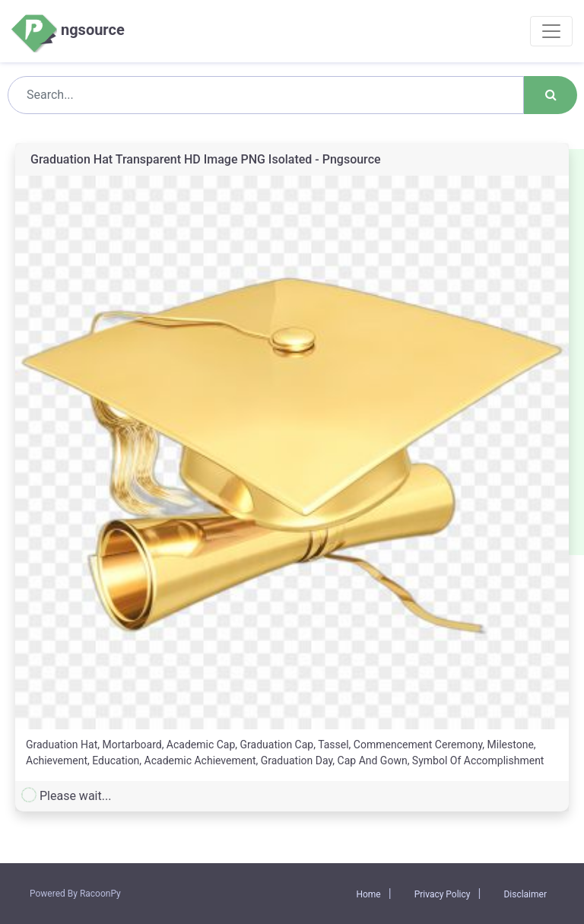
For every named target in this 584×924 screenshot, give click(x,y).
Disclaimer (525, 894)
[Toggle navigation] (551, 31)
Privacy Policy (443, 894)
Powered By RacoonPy (75, 894)
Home (368, 894)
